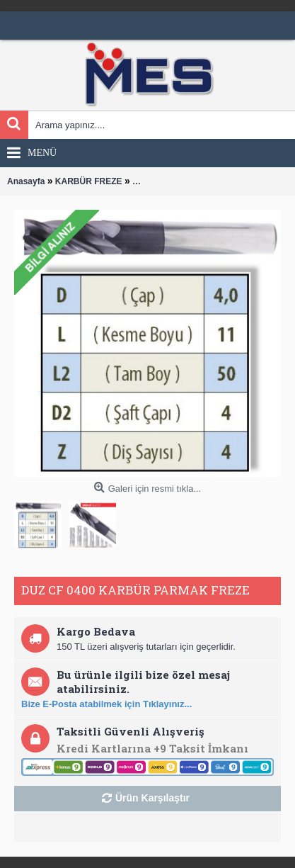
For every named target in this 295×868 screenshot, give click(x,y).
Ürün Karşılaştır (152, 798)
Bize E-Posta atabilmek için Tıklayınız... (106, 704)
